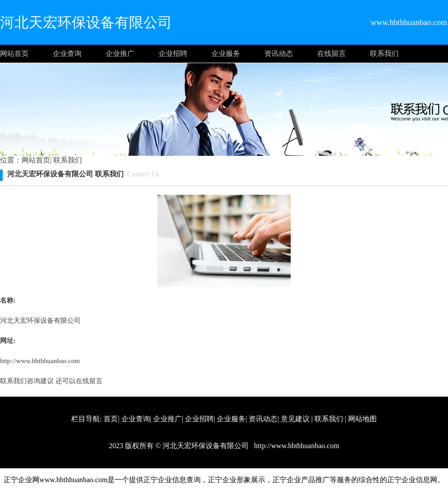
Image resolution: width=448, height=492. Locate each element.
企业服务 (226, 53)
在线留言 (332, 53)
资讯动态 (279, 53)
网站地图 (362, 419)
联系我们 (384, 53)
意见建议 (295, 419)
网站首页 (14, 53)
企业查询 (67, 53)
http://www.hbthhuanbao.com (40, 361)
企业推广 (120, 53)
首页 (111, 419)
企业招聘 (173, 53)
